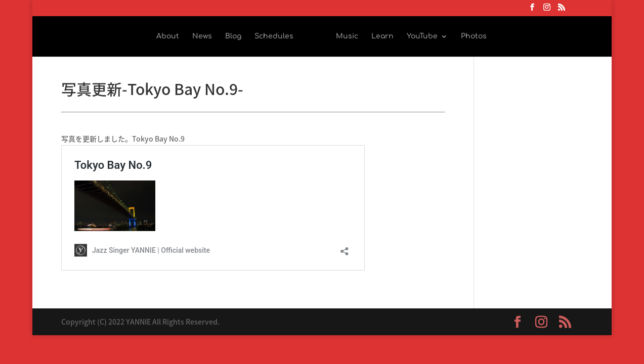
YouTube (422, 36)
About (168, 36)
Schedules (274, 36)
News (202, 36)
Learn (382, 36)
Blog (233, 36)
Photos (474, 36)
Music (347, 36)
